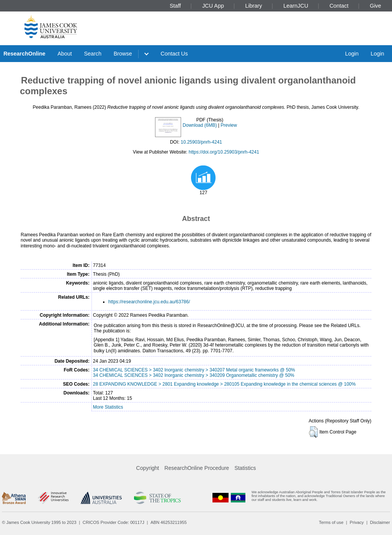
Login (352, 54)
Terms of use (331, 522)
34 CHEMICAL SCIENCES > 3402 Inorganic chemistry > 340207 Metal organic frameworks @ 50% (194, 370)
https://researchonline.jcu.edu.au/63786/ (149, 302)
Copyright (148, 468)
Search (93, 54)
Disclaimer (380, 522)
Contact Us (174, 54)
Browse (123, 54)
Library (254, 6)
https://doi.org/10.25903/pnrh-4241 (224, 152)
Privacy (357, 522)
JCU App (213, 6)
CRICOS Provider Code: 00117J (114, 522)
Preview (229, 125)
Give (376, 6)
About (65, 54)
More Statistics (108, 407)
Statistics (245, 468)
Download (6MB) (200, 125)
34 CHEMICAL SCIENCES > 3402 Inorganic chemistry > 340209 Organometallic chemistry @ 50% (194, 375)
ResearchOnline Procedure (197, 468)
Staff (175, 6)
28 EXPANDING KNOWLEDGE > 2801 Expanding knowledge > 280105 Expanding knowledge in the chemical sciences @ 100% (224, 384)
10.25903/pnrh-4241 (201, 142)
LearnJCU (296, 6)
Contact (339, 6)
